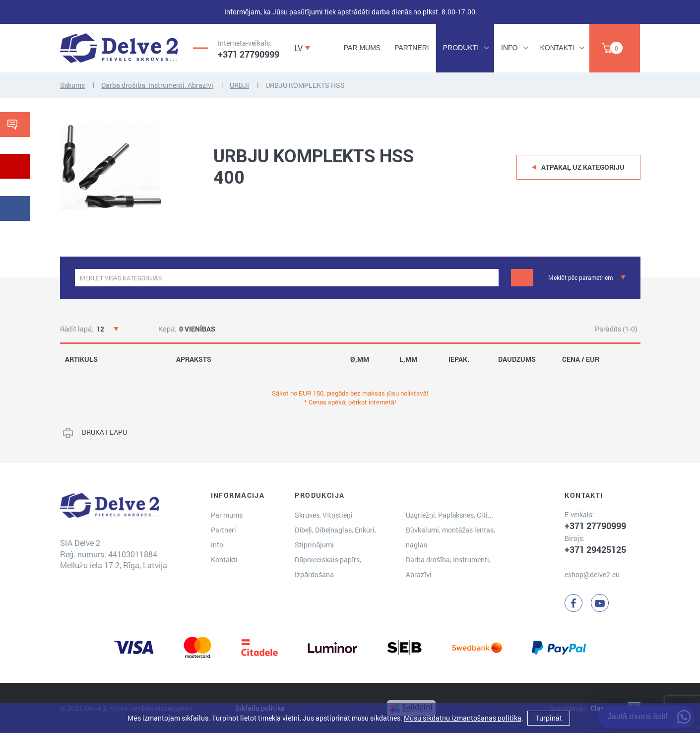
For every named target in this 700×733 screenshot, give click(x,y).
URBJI (239, 85)
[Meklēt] (522, 278)
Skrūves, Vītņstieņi (323, 515)
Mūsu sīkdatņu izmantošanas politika (462, 718)
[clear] (490, 278)
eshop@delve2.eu (592, 574)
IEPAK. (459, 359)
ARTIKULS (81, 359)
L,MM (408, 359)
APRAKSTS (194, 359)
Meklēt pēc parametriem (580, 277)
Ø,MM (360, 359)
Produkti (461, 48)
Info (509, 48)
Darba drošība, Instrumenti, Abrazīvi (157, 85)
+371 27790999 (249, 54)
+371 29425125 (595, 549)
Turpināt (549, 718)
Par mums (362, 48)
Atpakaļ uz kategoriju (583, 167)
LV (298, 48)
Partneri (412, 48)
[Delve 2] (119, 48)
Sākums (73, 85)
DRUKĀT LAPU (104, 432)
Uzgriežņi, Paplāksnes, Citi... (450, 515)
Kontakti (557, 48)
